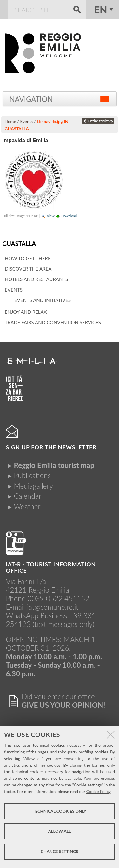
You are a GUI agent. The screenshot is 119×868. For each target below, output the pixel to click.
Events (27, 122)
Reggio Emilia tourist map (54, 465)
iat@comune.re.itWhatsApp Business (42, 611)
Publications (32, 475)
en (101, 10)
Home (10, 122)
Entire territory (98, 121)
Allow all (60, 831)
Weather (27, 506)
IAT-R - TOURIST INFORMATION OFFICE (51, 567)
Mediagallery (33, 486)
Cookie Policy (99, 792)
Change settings (59, 852)
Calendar (27, 496)
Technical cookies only (60, 811)
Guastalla (19, 243)
